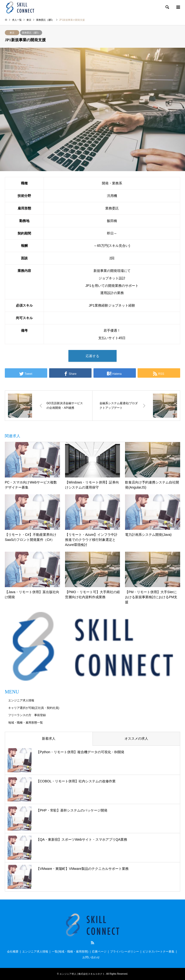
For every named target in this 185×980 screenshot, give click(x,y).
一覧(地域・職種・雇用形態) (70, 952)
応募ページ (99, 952)
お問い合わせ (91, 957)
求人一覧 (17, 20)
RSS (92, 943)
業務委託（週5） (31, 33)
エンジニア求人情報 (21, 700)
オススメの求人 (136, 738)
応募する (92, 356)
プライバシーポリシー (125, 952)
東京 (12, 33)
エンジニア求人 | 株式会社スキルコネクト (82, 974)
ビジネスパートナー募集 (159, 952)
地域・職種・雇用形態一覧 (26, 723)
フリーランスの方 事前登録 (27, 715)
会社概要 (13, 952)
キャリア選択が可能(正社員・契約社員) (34, 708)
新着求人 (49, 738)
